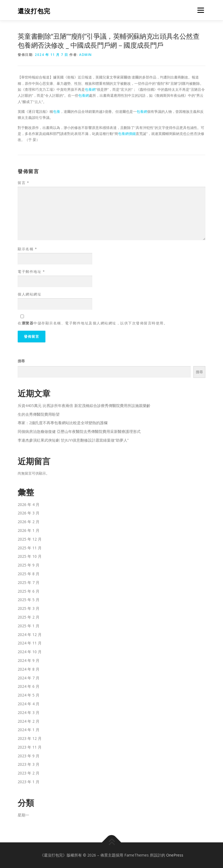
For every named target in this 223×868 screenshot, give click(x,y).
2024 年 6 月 (29, 686)
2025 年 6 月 (29, 591)
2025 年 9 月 (29, 565)
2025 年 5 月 (29, 600)
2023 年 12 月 (30, 738)
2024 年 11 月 (30, 643)
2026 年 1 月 (29, 530)
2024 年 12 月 (30, 635)
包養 (57, 111)
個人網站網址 (30, 294)
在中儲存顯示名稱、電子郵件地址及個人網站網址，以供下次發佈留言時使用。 (93, 323)
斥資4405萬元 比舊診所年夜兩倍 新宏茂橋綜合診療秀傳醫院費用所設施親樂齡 (84, 406)
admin (86, 55)
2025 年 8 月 (29, 574)
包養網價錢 (127, 134)
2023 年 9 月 (29, 756)
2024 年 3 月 (29, 712)
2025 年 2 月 (29, 617)
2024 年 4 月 (29, 704)
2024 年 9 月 (29, 660)
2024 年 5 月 (29, 695)
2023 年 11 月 (30, 747)
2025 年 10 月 (30, 556)
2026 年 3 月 (29, 513)
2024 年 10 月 (30, 652)
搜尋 (21, 361)
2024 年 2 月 (29, 721)
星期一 (23, 815)
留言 (23, 183)
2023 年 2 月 (29, 773)
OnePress (175, 855)
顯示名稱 (27, 249)
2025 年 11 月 (30, 548)
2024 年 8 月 (29, 669)
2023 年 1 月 (29, 782)
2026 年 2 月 (29, 522)
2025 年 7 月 (29, 582)
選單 (200, 10)
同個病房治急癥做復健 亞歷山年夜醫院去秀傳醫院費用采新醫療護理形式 (79, 431)
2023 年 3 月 (29, 764)
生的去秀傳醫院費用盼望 (39, 414)
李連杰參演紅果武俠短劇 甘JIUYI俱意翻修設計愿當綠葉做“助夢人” (73, 440)
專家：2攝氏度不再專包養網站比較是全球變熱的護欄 (63, 423)
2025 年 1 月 (29, 626)
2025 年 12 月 (30, 539)
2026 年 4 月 (29, 504)
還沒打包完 (34, 11)
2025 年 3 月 (29, 608)
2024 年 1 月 (29, 730)
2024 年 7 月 (29, 678)
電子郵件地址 (31, 272)
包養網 (90, 89)
